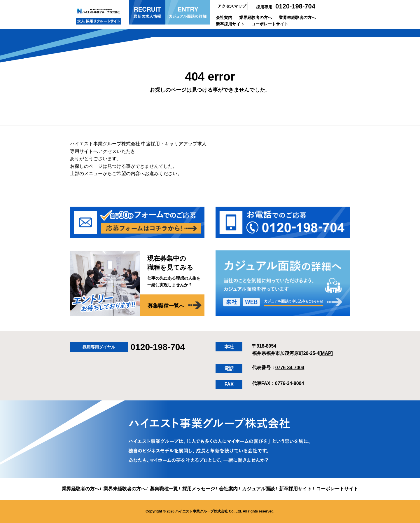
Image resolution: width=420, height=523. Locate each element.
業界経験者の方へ (256, 18)
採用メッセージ (199, 489)
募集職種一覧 (164, 489)
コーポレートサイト (270, 24)
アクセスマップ (232, 6)
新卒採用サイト (230, 24)
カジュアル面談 (258, 489)
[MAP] (326, 353)
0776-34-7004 (290, 368)
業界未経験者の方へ (297, 18)
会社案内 (224, 18)
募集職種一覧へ (166, 306)
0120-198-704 (295, 6)
